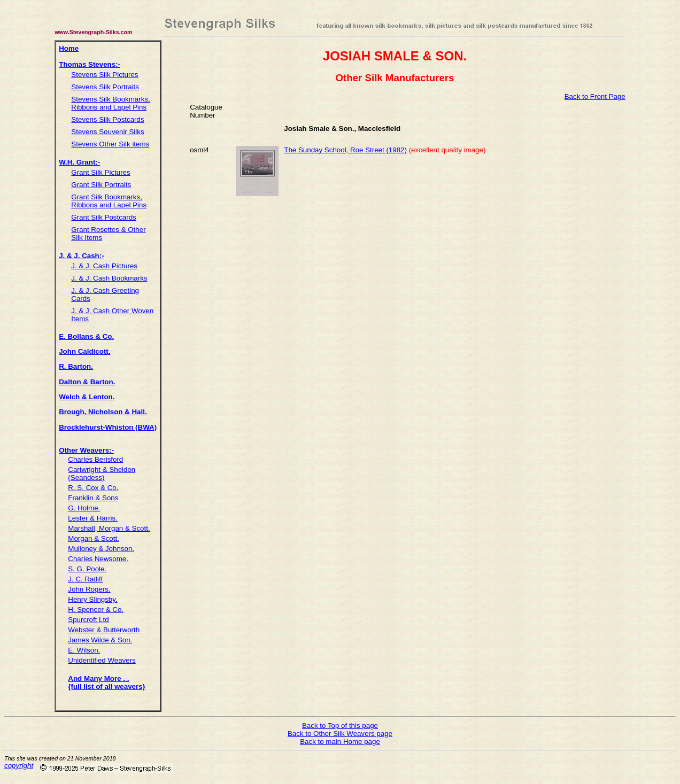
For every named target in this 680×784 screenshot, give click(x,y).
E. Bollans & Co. (86, 336)
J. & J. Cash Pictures (104, 266)
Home (69, 48)
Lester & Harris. (93, 518)
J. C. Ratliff (85, 579)
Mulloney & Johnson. (101, 549)
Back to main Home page (340, 742)
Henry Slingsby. (92, 599)
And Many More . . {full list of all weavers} (106, 682)
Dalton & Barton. (87, 382)
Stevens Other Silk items (110, 144)
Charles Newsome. (98, 559)
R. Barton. (76, 366)
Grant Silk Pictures (101, 172)
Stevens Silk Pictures (105, 75)
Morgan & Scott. (94, 538)
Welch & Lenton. (87, 397)
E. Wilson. (84, 650)
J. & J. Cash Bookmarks (109, 278)
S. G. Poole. (87, 569)
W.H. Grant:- (79, 162)
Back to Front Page (595, 96)
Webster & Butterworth (104, 630)
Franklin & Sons (93, 498)
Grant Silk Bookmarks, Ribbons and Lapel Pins (109, 201)
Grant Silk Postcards (103, 217)
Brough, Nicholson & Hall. (103, 412)
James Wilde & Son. (100, 640)
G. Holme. (84, 508)
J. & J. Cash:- (81, 256)
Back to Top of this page (340, 725)
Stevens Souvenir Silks (107, 132)
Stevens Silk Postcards (107, 119)
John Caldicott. (84, 351)
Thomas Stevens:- (90, 64)
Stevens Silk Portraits (105, 87)
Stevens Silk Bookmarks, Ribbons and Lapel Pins (110, 103)
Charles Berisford (95, 459)
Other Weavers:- (86, 450)
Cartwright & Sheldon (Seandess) (102, 473)
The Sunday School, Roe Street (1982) (345, 150)
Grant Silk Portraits (101, 185)
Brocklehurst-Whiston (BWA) (108, 427)
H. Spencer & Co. (96, 610)
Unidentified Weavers (102, 660)
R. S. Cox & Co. (93, 488)
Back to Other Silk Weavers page (340, 733)
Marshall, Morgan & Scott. (109, 528)
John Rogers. (89, 589)
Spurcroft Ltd (88, 620)
